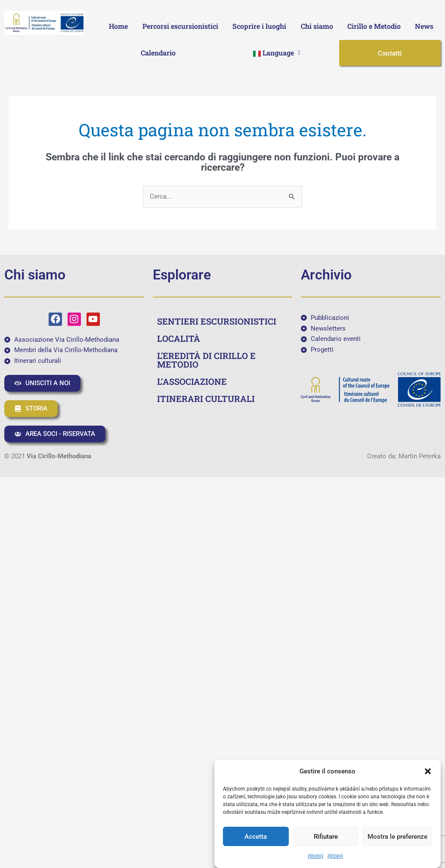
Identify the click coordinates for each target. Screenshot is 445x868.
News (424, 26)
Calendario (158, 53)
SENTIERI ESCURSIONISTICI (217, 321)
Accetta (256, 837)
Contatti (390, 53)
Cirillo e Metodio (374, 26)
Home (118, 26)
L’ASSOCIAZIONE (192, 381)
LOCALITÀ (179, 338)
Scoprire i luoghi (259, 26)
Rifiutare (326, 837)
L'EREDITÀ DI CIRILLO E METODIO (206, 360)
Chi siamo (317, 26)
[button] (428, 771)
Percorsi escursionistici (180, 26)
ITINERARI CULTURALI (206, 399)
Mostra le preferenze (397, 837)
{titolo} (315, 856)
